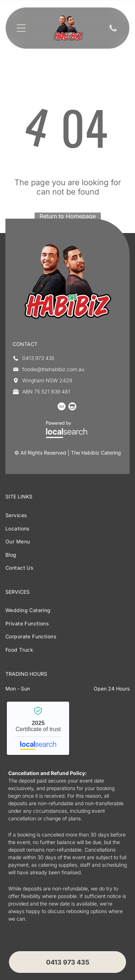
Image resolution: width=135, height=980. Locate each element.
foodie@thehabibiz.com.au (53, 369)
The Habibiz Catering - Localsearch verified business (38, 728)
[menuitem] (67, 515)
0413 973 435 (38, 358)
